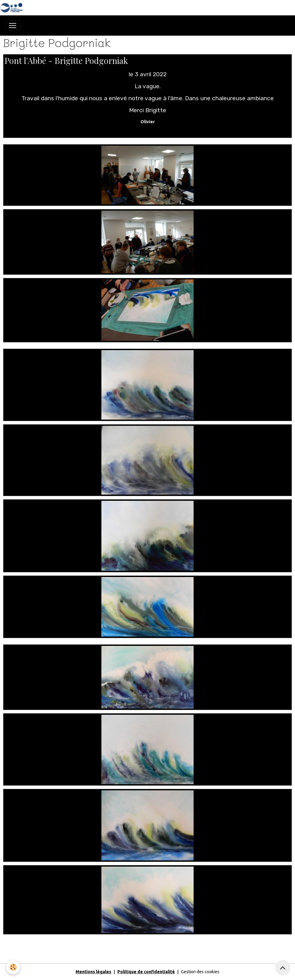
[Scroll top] (283, 968)
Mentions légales (93, 972)
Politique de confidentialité (146, 972)
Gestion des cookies (200, 972)
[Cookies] (13, 967)
